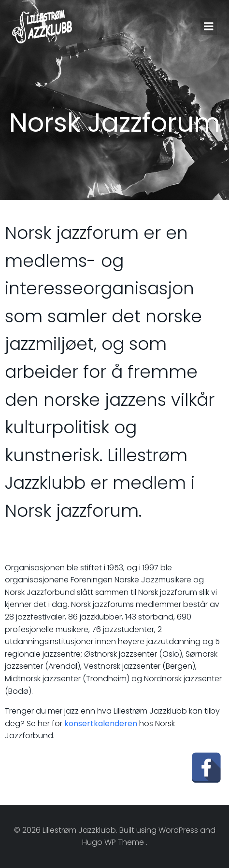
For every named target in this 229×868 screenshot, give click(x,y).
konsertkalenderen (101, 723)
